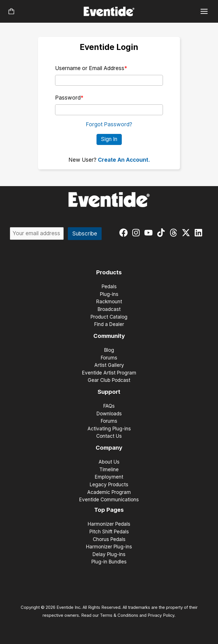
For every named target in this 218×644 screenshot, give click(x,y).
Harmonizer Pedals (109, 524)
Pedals (109, 287)
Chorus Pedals (109, 539)
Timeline (109, 470)
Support (109, 392)
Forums (109, 358)
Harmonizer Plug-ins (109, 547)
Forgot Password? (109, 124)
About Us (109, 462)
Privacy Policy (161, 615)
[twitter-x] (187, 233)
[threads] (175, 233)
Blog (109, 350)
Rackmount (109, 302)
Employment (109, 477)
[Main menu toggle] (204, 11)
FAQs (109, 406)
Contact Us (109, 436)
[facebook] (125, 233)
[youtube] (150, 233)
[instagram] (137, 233)
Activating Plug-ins (109, 429)
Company (109, 448)
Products (109, 272)
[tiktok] (162, 233)
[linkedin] (200, 233)
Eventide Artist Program (109, 373)
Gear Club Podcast (109, 380)
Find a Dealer (109, 324)
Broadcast (109, 309)
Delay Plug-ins (109, 554)
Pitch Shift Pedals (109, 532)
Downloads (109, 414)
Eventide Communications (109, 500)
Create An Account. (124, 160)
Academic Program (109, 492)
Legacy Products (109, 485)
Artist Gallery (109, 365)
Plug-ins (109, 294)
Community (109, 336)
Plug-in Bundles (109, 562)
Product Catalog (109, 317)
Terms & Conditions (119, 615)
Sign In (109, 139)
